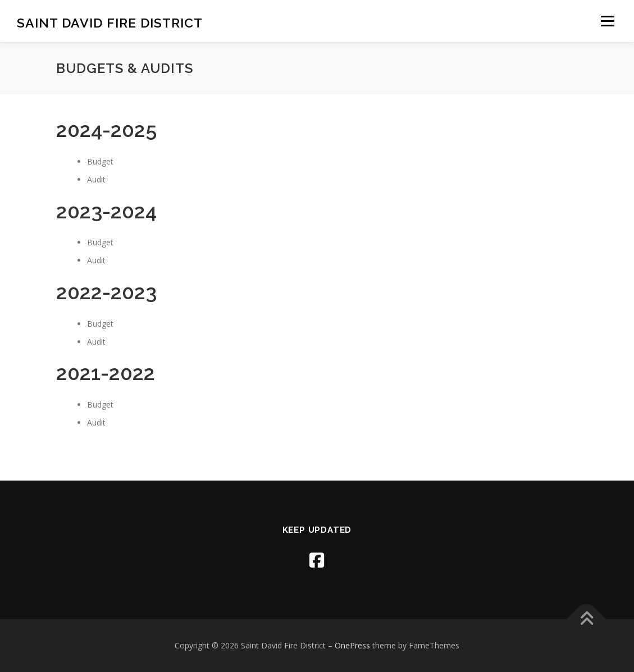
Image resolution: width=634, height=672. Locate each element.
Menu (607, 21)
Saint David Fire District (110, 23)
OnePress (352, 645)
